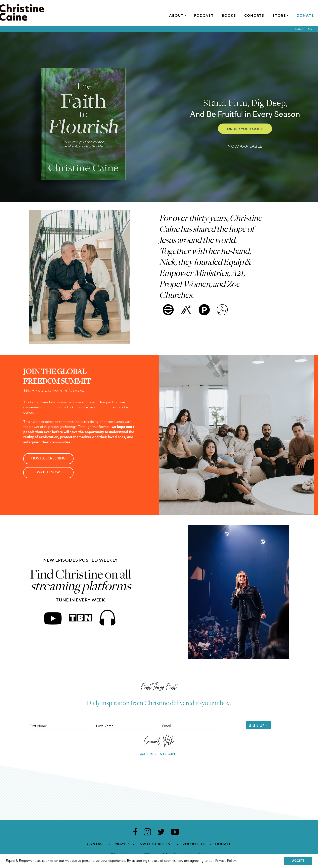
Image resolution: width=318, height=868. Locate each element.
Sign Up (257, 726)
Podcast (204, 16)
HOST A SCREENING (48, 459)
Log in (300, 29)
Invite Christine (156, 844)
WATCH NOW (48, 472)
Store (279, 16)
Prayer (122, 844)
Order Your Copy (245, 129)
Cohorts (254, 16)
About (176, 16)
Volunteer (194, 844)
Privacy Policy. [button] (226, 861)
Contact (96, 844)
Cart (312, 29)
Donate (305, 16)
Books (229, 16)
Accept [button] (298, 861)
